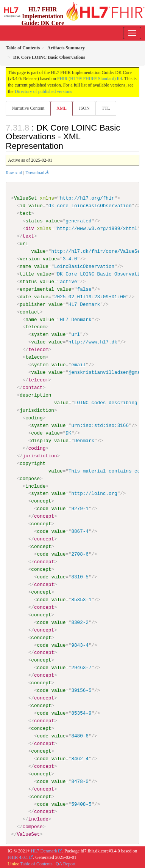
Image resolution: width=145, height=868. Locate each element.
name (25, 266)
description (35, 395)
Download (35, 173)
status (34, 221)
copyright (33, 463)
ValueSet (26, 198)
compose (30, 478)
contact (30, 312)
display (41, 440)
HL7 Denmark (44, 851)
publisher (33, 304)
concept (41, 501)
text (25, 213)
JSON (84, 108)
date (25, 296)
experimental (37, 289)
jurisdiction (37, 410)
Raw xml (14, 173)
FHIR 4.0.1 (18, 857)
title (27, 274)
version (30, 259)
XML (62, 108)
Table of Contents (36, 863)
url (24, 244)
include (35, 486)
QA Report (65, 863)
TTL (106, 108)
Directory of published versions (44, 91)
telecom (35, 327)
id (23, 206)
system (40, 334)
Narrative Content (28, 108)
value (36, 206)
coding (34, 417)
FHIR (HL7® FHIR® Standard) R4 (90, 79)
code (37, 433)
